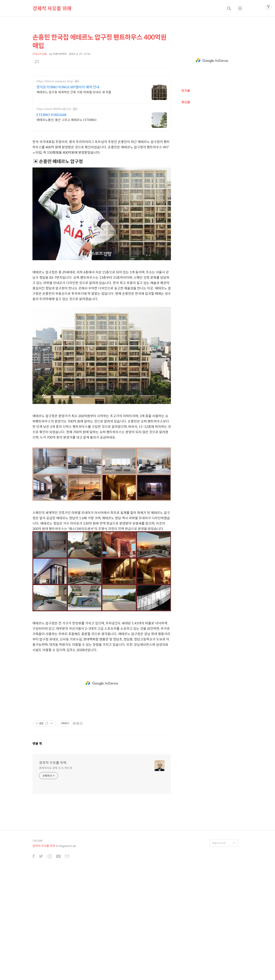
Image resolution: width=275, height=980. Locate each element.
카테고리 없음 (40, 54)
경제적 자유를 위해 (52, 8)
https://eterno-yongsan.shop (55, 81)
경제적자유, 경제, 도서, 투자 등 (56, 821)
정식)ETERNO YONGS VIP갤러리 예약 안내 (68, 87)
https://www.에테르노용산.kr (54, 109)
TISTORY (38, 894)
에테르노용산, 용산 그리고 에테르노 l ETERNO (66, 120)
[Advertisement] (102, 470)
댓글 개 (37, 797)
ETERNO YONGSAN (51, 115)
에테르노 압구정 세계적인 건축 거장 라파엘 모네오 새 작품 (74, 92)
